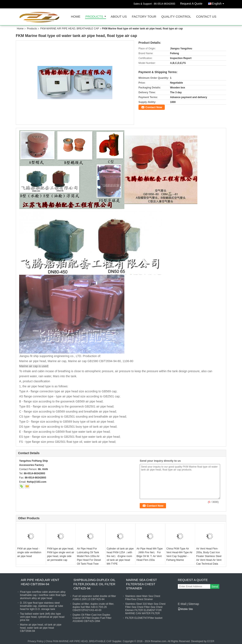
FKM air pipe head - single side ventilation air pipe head (29, 552)
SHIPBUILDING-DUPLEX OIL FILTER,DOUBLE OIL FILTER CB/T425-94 (94, 584)
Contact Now (154, 107)
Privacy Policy (36, 641)
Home (76, 17)
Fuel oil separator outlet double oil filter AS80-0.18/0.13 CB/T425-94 (94, 598)
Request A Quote (191, 4)
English (219, 3)
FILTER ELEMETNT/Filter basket (144, 618)
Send (215, 587)
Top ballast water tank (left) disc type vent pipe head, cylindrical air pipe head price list (42, 617)
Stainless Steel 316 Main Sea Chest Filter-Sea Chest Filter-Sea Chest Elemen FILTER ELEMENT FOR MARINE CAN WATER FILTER (145, 609)
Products (94, 17)
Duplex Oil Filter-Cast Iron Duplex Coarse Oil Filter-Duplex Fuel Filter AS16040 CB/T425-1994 (92, 618)
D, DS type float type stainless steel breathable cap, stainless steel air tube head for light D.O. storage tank (42, 606)
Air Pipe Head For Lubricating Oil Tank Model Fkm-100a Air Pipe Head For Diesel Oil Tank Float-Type (89, 556)
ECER (211, 641)
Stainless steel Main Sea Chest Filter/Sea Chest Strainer (143, 598)
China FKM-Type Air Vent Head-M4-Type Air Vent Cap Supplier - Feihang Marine (180, 554)
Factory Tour (144, 17)
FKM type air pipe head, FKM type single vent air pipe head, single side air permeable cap (61, 554)
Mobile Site (185, 609)
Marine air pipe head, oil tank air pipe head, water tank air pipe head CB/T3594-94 (41, 628)
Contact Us (206, 17)
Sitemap (193, 604)
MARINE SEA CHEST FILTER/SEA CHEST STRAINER (141, 584)
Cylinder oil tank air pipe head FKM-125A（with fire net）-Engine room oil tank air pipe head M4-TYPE (120, 556)
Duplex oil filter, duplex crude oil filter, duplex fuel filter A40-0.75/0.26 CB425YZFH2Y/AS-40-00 (93, 607)
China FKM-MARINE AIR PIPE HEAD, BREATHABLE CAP (78, 641)
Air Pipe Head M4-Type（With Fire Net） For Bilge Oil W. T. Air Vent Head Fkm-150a (150, 554)
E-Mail (182, 604)
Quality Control (176, 17)
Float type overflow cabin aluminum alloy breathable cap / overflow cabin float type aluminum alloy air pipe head (43, 595)
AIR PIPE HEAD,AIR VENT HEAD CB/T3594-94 (40, 582)
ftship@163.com (37, 482)
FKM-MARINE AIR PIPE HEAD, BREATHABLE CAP (70, 29)
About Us (119, 17)
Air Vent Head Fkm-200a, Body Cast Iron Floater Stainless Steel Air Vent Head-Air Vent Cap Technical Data (209, 556)
